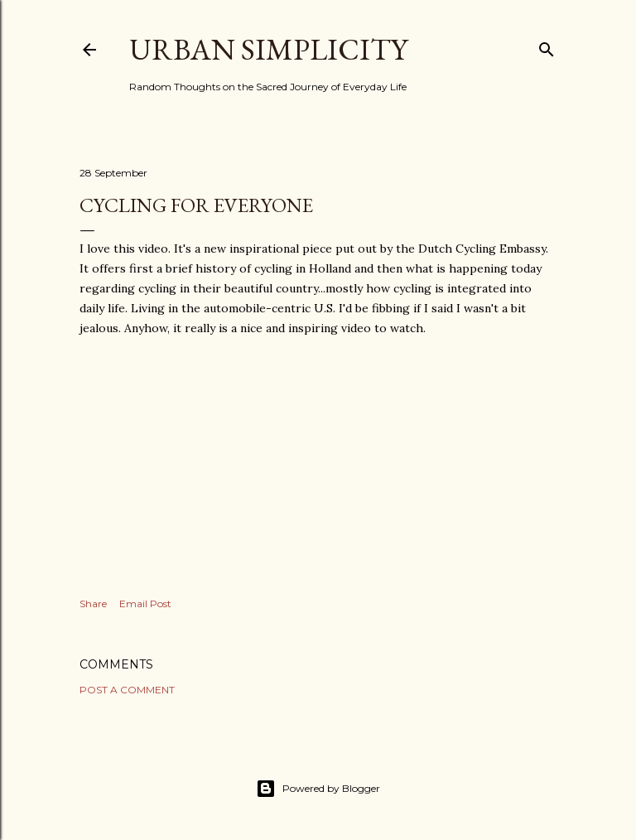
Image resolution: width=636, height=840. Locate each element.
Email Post (145, 603)
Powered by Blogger (318, 789)
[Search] (547, 46)
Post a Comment (127, 690)
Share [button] (93, 603)
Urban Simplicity (268, 49)
